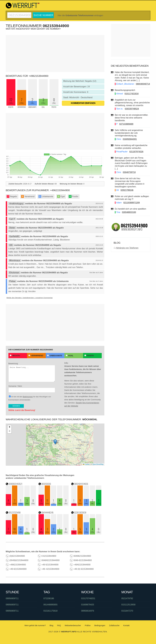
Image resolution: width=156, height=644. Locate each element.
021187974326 (136, 152)
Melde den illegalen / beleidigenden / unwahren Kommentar (30, 298)
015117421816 (132, 94)
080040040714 (143, 84)
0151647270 (127, 611)
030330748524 (132, 109)
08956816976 (88, 611)
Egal (70, 356)
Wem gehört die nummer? (35, 625)
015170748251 (88, 598)
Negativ (15, 356)
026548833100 (129, 212)
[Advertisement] (55, 54)
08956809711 (12, 598)
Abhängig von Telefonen (127, 248)
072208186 (49, 598)
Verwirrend (36, 356)
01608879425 (88, 605)
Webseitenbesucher (73, 625)
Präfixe (88, 625)
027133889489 (126, 124)
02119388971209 (132, 203)
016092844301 (130, 139)
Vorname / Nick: (32, 389)
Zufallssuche (114, 625)
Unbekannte (55, 356)
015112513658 (128, 605)
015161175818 (51, 611)
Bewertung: (32, 372)
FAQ (59, 625)
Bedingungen (28, 397)
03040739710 (129, 172)
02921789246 (127, 190)
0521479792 (127, 598)
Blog (51, 625)
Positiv (89, 356)
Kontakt (126, 625)
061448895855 (51, 605)
